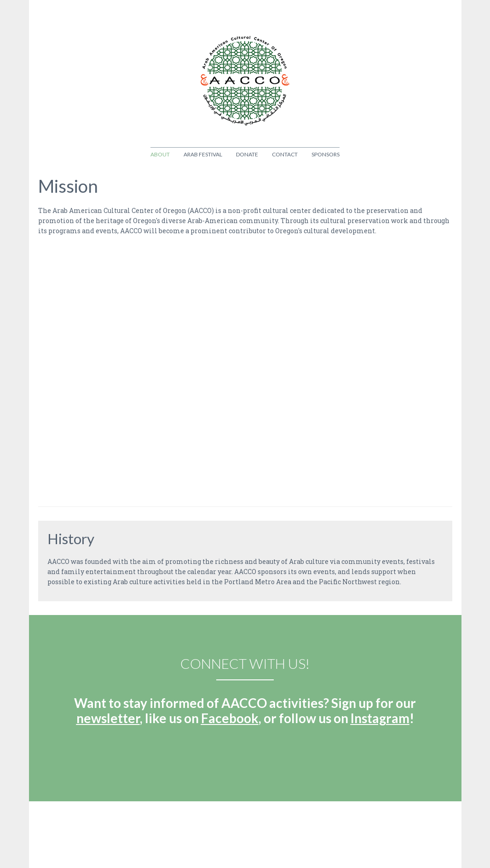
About (160, 154)
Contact (285, 154)
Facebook (230, 718)
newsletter (108, 718)
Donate (247, 154)
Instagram (380, 718)
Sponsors (326, 154)
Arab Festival (203, 154)
